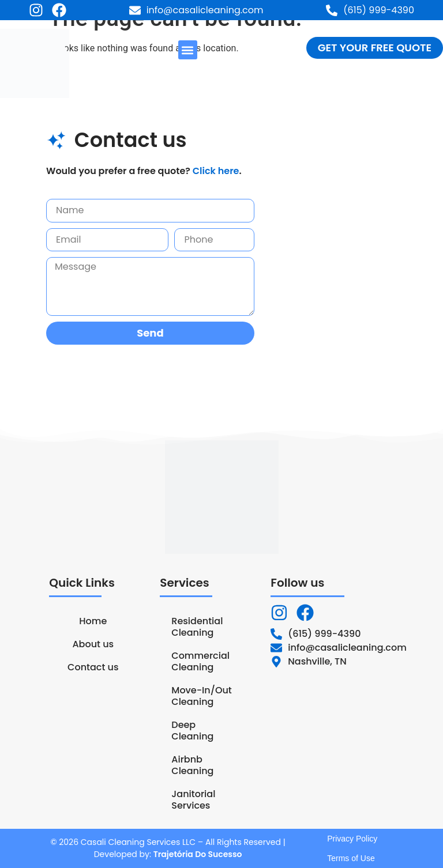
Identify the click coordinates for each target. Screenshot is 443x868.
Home (93, 621)
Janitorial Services (193, 800)
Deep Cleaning (192, 731)
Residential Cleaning (197, 627)
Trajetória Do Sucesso (198, 854)
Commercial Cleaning (200, 661)
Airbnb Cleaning (192, 765)
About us (93, 644)
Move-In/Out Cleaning (201, 696)
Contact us (93, 667)
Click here (216, 171)
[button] (188, 50)
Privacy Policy (352, 839)
